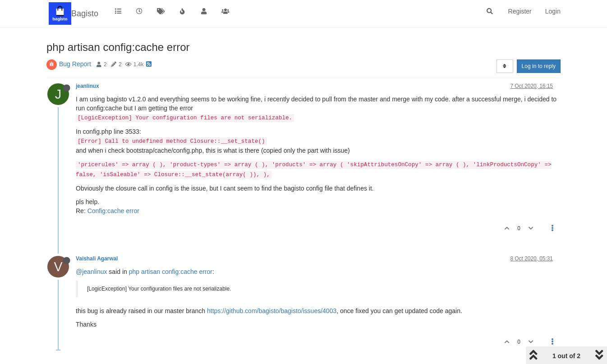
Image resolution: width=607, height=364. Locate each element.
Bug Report (75, 64)
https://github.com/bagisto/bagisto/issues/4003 (272, 311)
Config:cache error (113, 211)
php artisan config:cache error (171, 272)
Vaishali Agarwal (97, 259)
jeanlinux (87, 86)
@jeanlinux (91, 272)
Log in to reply (539, 66)
